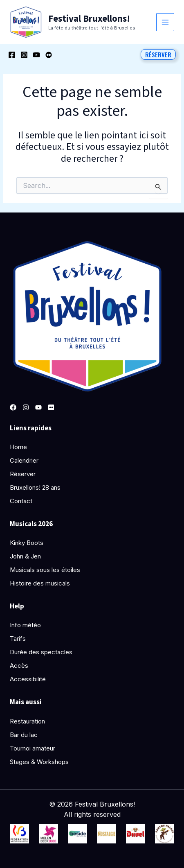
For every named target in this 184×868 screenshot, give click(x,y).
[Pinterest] (51, 407)
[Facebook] (12, 55)
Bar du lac (24, 735)
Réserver (23, 474)
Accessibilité (28, 679)
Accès (19, 666)
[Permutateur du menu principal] (165, 22)
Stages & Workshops (39, 762)
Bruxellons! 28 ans (35, 487)
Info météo (25, 625)
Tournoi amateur (33, 748)
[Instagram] (24, 55)
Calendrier (24, 460)
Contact (21, 501)
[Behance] (49, 55)
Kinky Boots (27, 543)
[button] (158, 54)
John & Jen (25, 556)
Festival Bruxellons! (89, 19)
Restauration (27, 721)
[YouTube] (36, 55)
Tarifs (18, 639)
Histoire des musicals (40, 583)
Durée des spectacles (41, 652)
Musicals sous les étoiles (45, 570)
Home (18, 447)
